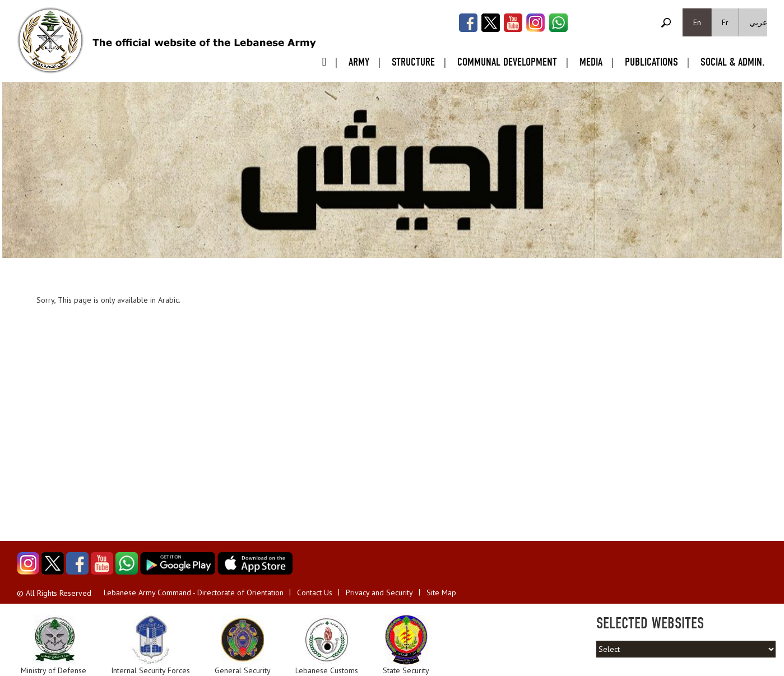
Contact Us (315, 592)
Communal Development (507, 62)
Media (591, 62)
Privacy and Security (379, 592)
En (697, 22)
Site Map (441, 592)
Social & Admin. (732, 62)
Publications (651, 62)
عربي (758, 22)
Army (359, 62)
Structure (413, 62)
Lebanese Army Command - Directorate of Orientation (194, 592)
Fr (725, 22)
